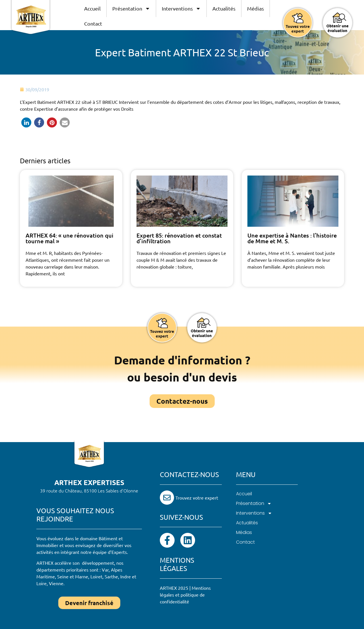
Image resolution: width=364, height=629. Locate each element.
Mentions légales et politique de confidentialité (185, 595)
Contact (93, 23)
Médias (256, 8)
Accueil (92, 8)
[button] (26, 122)
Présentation (131, 9)
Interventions (181, 9)
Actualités (224, 8)
